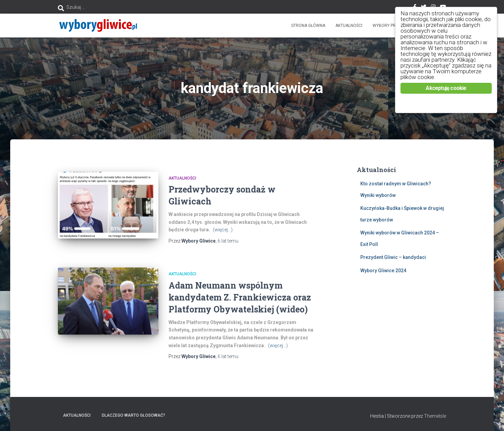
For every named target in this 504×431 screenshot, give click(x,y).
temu (228, 241)
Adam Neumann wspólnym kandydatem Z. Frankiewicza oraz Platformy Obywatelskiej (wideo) (240, 297)
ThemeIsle (435, 416)
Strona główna (308, 26)
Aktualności (349, 26)
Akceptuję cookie (446, 88)
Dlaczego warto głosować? (133, 415)
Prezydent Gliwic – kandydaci (393, 257)
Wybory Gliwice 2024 (383, 271)
